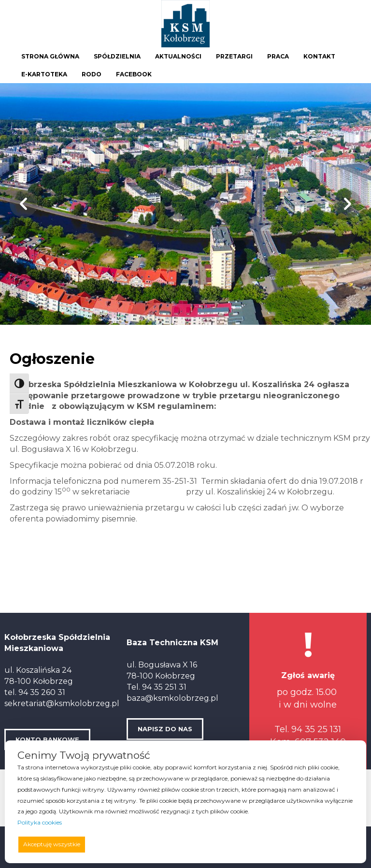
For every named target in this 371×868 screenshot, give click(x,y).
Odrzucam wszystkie (200, 844)
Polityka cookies (40, 822)
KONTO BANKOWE (47, 739)
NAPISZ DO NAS (165, 729)
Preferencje (333, 844)
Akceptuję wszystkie (52, 844)
